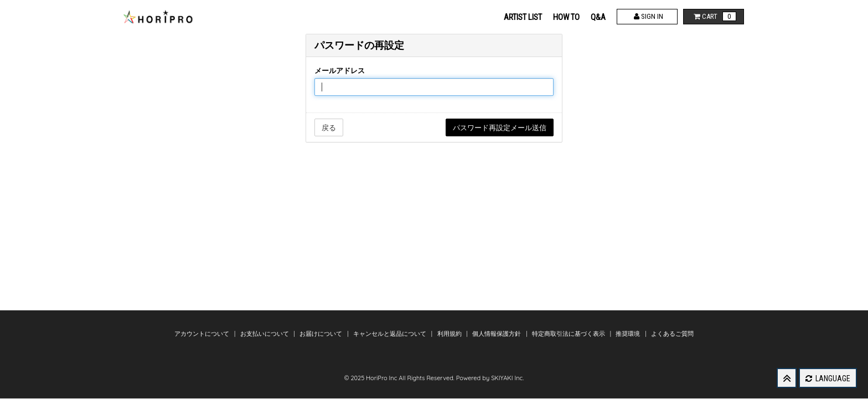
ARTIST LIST (523, 17)
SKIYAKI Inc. (507, 378)
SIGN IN (647, 16)
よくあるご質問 (672, 334)
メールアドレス (340, 70)
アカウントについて (203, 334)
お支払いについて (265, 334)
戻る (329, 127)
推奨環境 (629, 334)
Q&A (598, 17)
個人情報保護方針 (497, 334)
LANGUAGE (828, 378)
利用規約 (450, 334)
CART (714, 16)
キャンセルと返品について (391, 334)
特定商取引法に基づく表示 (569, 334)
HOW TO (566, 17)
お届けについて (322, 334)
